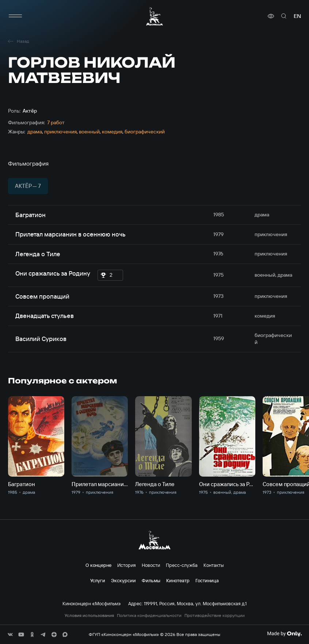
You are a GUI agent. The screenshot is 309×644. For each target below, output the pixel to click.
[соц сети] (10, 634)
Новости (151, 565)
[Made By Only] (284, 634)
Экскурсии (123, 580)
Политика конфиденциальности (149, 615)
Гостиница (207, 580)
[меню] (15, 16)
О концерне (98, 565)
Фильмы (151, 580)
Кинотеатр (178, 580)
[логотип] (154, 16)
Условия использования (89, 615)
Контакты (214, 565)
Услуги (98, 580)
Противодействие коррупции (215, 615)
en (297, 16)
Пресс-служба (182, 565)
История (127, 565)
